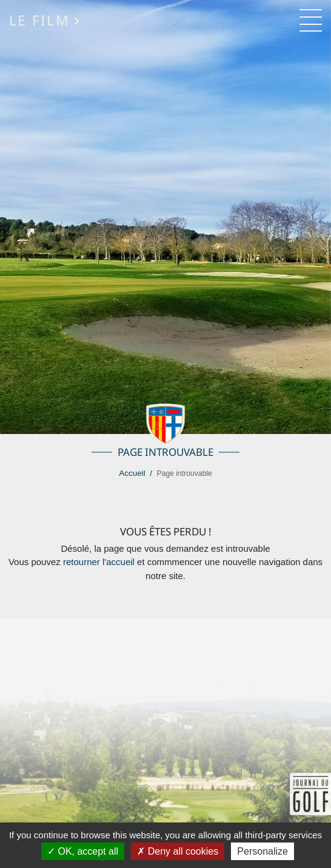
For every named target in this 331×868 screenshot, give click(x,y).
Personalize (262, 851)
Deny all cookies (178, 851)
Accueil (132, 473)
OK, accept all (83, 851)
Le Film (45, 20)
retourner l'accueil (99, 562)
